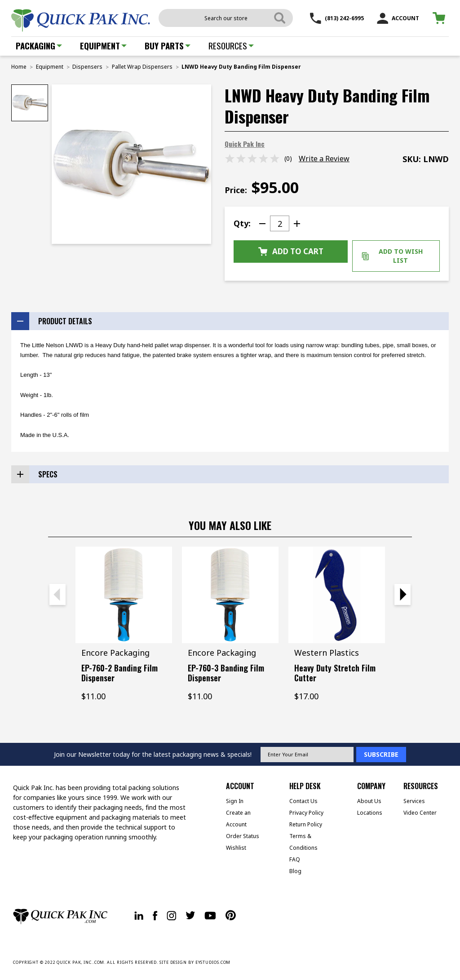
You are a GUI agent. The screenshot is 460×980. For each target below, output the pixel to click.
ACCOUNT (398, 18)
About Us (369, 801)
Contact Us (303, 801)
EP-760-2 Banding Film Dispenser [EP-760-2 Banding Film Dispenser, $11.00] (119, 673)
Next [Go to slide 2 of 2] (402, 594)
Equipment (103, 45)
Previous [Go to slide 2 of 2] (57, 594)
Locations (370, 813)
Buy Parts (168, 45)
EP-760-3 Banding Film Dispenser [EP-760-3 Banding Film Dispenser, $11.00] (226, 673)
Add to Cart (291, 251)
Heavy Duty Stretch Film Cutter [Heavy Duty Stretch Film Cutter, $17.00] (335, 673)
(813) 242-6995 (337, 18)
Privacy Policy (306, 813)
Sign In (235, 801)
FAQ (295, 859)
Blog (295, 871)
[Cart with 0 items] (440, 18)
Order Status (243, 836)
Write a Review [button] (324, 159)
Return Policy (306, 824)
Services (414, 801)
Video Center (420, 813)
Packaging (39, 45)
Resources (231, 45)
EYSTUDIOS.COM (213, 962)
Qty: (242, 223)
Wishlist (236, 848)
